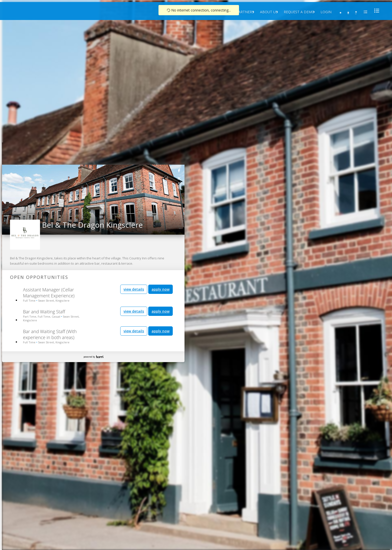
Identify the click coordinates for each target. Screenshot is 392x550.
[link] (179, 170)
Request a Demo (299, 12)
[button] (6, 198)
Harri (100, 357)
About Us (269, 12)
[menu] (375, 11)
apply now (160, 289)
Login (326, 12)
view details (134, 289)
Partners (245, 12)
